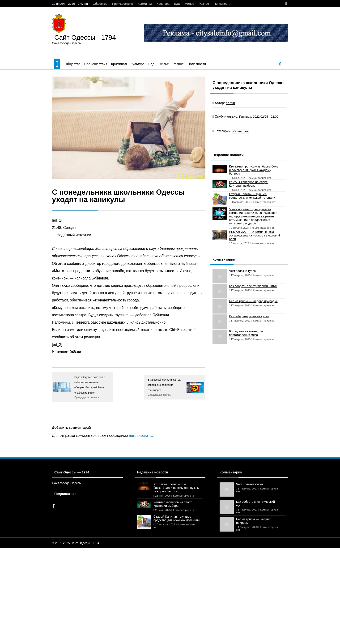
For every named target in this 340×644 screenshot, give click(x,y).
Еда (177, 4)
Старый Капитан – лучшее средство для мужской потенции (252, 196)
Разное (204, 4)
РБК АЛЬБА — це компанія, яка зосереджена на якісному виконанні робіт (254, 235)
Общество (100, 4)
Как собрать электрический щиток (253, 286)
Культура (163, 4)
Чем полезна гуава (242, 271)
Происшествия (122, 4)
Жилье (189, 4)
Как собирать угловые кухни (249, 316)
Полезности (222, 4)
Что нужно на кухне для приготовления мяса (246, 333)
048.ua (75, 352)
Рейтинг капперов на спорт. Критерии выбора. (249, 184)
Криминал (145, 4)
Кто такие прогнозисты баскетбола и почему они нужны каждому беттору (254, 170)
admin (230, 103)
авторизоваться (142, 436)
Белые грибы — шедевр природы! (253, 301)
